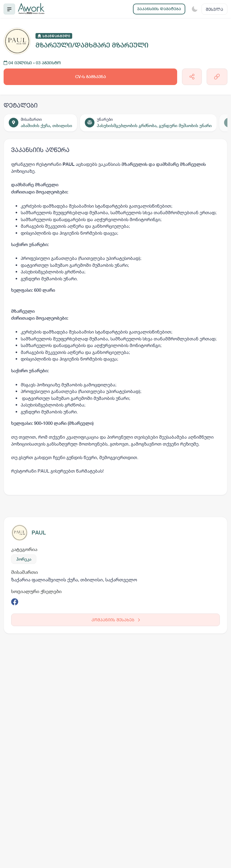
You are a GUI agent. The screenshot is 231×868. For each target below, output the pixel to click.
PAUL (39, 533)
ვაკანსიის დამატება (159, 9)
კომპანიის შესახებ (116, 620)
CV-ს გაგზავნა (91, 77)
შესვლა (214, 9)
